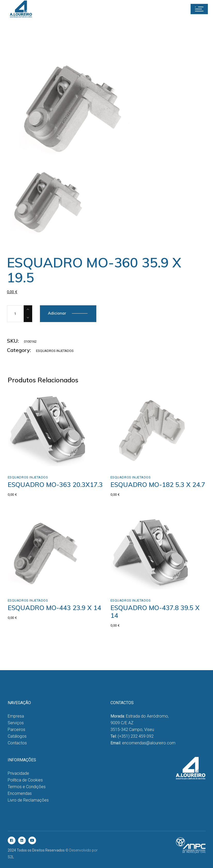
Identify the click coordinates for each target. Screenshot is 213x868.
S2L (11, 857)
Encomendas (20, 793)
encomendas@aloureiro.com (149, 743)
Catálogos (17, 736)
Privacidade (18, 773)
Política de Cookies (25, 780)
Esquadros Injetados (55, 351)
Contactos (17, 743)
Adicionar (57, 313)
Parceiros (16, 730)
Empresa (16, 716)
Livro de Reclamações (28, 800)
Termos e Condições (27, 787)
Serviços (16, 723)
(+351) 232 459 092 (136, 736)
